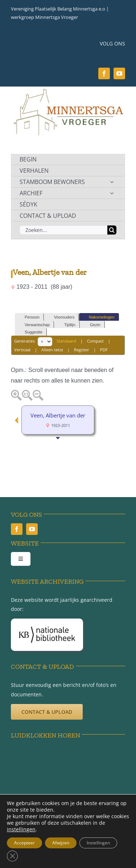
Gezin (92, 325)
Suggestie (30, 332)
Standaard (66, 341)
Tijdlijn (67, 325)
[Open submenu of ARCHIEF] (112, 193)
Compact (95, 341)
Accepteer (24, 843)
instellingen (21, 829)
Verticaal (22, 350)
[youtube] (119, 73)
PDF (104, 350)
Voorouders (61, 317)
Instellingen (98, 843)
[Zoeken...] (63, 230)
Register (82, 350)
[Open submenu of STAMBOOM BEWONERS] (112, 182)
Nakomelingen (98, 317)
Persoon (29, 317)
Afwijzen (61, 843)
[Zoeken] (112, 230)
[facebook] (104, 73)
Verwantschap (34, 325)
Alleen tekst (52, 350)
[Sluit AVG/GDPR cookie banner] (12, 856)
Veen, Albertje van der (58, 415)
